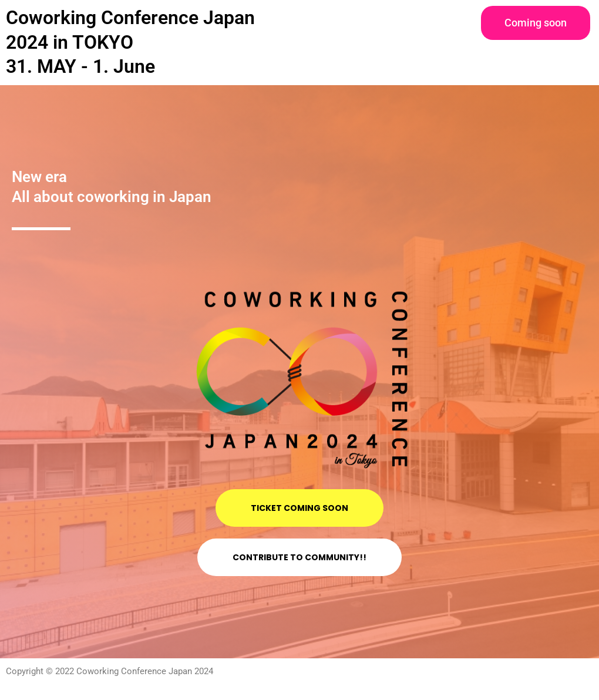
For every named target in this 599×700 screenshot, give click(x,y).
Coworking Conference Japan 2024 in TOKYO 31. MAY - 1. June (130, 42)
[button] (536, 23)
